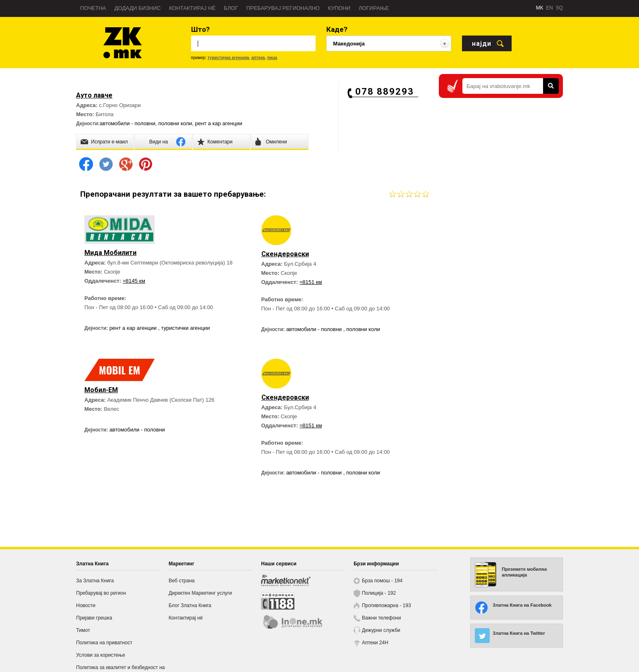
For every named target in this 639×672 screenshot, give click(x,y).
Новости (86, 605)
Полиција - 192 (379, 593)
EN (549, 8)
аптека (258, 58)
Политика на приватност (104, 643)
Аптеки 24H (375, 643)
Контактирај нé (193, 8)
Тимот (83, 630)
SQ (559, 8)
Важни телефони (382, 618)
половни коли (175, 123)
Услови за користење (101, 655)
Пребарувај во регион (101, 593)
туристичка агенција (229, 58)
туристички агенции (185, 328)
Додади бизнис (138, 8)
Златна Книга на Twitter (519, 633)
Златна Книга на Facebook (522, 605)
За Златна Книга (95, 581)
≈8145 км (134, 281)
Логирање (374, 8)
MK (540, 8)
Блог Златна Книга (190, 605)
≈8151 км (311, 282)
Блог (231, 8)
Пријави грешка (94, 618)
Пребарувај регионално (283, 8)
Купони (339, 8)
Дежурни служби (381, 630)
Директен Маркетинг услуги (200, 593)
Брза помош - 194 (382, 581)
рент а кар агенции (219, 123)
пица (272, 58)
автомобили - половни (127, 123)
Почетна (93, 8)
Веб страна (182, 581)
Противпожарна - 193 (387, 605)
